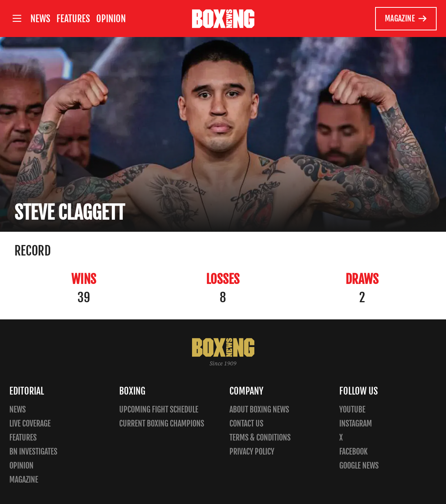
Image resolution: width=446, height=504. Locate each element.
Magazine (406, 19)
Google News (359, 466)
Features (73, 19)
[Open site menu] (17, 19)
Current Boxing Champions (162, 424)
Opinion (111, 19)
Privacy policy (252, 452)
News (40, 19)
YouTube (352, 410)
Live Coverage (30, 424)
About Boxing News (259, 410)
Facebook (353, 452)
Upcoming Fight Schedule (159, 410)
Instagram (356, 424)
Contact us (246, 424)
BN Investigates (33, 452)
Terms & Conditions (260, 438)
